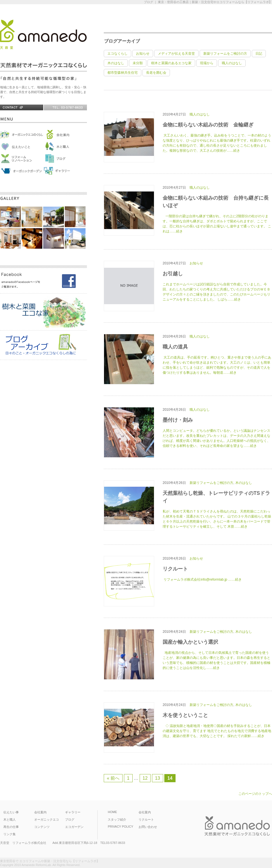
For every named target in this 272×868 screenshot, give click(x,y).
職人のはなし (232, 63)
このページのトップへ (255, 794)
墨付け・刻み (178, 420)
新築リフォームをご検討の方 (225, 54)
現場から (207, 63)
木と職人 (10, 819)
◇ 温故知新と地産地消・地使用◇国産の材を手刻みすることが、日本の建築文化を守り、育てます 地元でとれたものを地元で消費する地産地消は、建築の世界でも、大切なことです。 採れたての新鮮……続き (217, 731)
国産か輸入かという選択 (190, 642)
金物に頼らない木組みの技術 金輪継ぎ (208, 125)
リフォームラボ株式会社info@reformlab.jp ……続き (202, 580)
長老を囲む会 (156, 73)
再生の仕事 (11, 827)
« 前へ (113, 778)
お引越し (173, 274)
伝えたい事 (11, 812)
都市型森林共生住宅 (123, 73)
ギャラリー (73, 812)
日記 (259, 54)
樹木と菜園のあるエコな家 (171, 63)
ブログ (70, 819)
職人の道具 (175, 347)
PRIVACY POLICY (120, 827)
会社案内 (40, 812)
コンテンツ (42, 827)
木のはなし (116, 63)
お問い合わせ (148, 827)
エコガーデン (74, 827)
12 (145, 778)
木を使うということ (185, 715)
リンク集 (10, 834)
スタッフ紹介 (117, 819)
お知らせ (143, 54)
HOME (112, 812)
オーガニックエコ (47, 819)
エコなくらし (117, 54)
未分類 (138, 63)
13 (158, 778)
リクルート (175, 569)
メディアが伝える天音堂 (176, 54)
